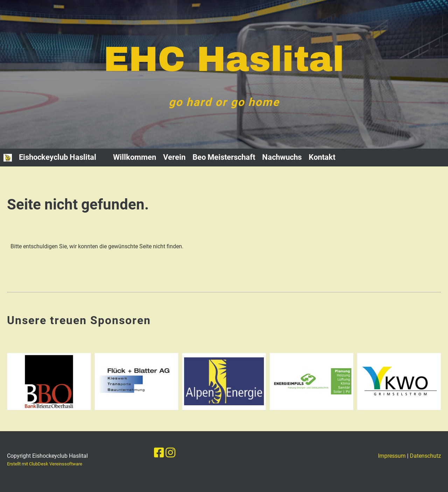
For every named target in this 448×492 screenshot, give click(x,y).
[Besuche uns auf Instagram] (170, 453)
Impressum (392, 456)
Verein (174, 157)
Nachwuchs (282, 157)
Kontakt (322, 157)
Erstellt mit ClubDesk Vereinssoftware (45, 464)
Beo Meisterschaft (224, 157)
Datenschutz (425, 456)
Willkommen (135, 157)
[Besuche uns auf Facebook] (159, 453)
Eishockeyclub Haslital (58, 157)
